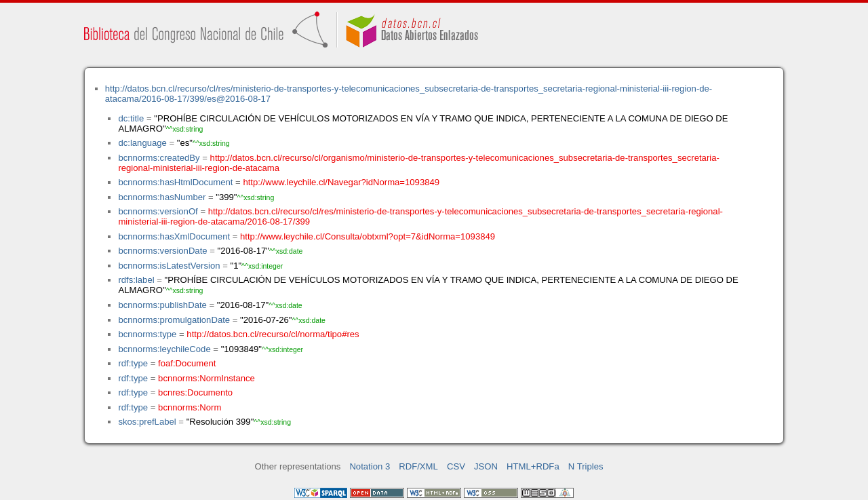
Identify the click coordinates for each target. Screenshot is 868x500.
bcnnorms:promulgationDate (174, 320)
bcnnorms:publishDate (162, 305)
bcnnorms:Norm (190, 407)
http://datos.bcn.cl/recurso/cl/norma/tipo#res (273, 334)
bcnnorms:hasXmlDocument (174, 236)
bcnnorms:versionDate (162, 251)
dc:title (131, 118)
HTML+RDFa (533, 466)
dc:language (142, 143)
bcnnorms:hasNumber (162, 197)
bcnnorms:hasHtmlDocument (175, 182)
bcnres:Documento (195, 392)
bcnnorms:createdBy (159, 158)
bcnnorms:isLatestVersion (169, 266)
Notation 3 (370, 466)
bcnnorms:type (147, 334)
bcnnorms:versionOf (158, 211)
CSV (456, 466)
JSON (486, 466)
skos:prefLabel (147, 422)
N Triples (586, 466)
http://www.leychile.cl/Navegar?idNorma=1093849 (341, 182)
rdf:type (133, 363)
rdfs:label (136, 280)
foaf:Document (187, 363)
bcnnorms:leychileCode (164, 349)
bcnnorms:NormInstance (206, 378)
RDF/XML (418, 466)
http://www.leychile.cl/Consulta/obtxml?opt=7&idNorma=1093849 (368, 236)
